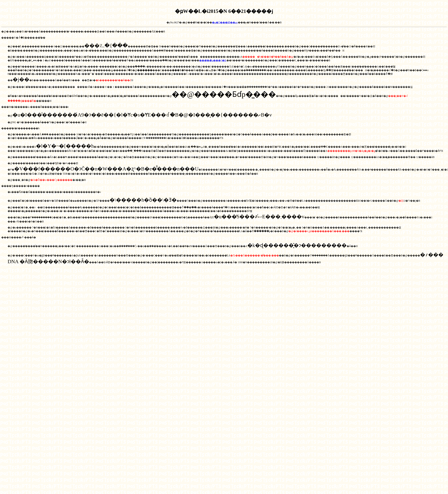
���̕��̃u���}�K (213, 60)
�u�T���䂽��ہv (225, 22)
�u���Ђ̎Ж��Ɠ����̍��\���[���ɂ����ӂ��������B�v (54, 192)
